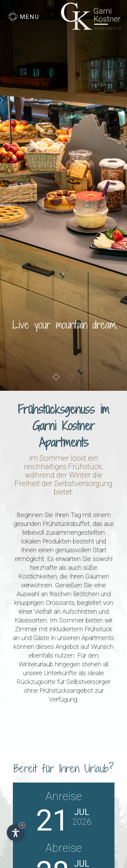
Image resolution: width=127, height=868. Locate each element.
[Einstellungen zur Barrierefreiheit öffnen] (15, 833)
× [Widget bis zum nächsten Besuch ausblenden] (22, 825)
